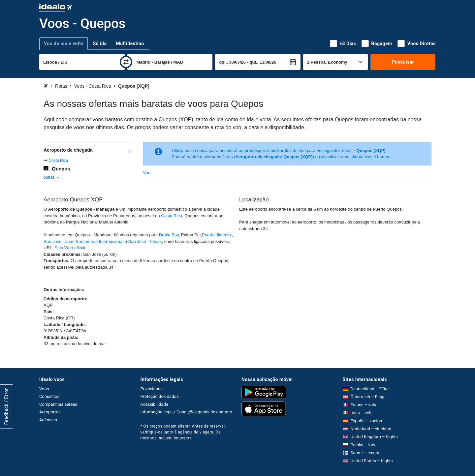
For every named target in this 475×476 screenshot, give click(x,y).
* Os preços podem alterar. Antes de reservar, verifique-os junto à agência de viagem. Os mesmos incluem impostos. (183, 432)
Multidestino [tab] (130, 44)
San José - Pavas (145, 241)
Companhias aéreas (58, 404)
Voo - (148, 173)
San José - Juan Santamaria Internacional (83, 241)
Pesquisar (403, 62)
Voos (44, 389)
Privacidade (152, 389)
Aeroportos (50, 412)
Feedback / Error (6, 406)
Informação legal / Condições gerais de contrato (186, 412)
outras (52, 177)
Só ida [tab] (100, 44)
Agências (48, 420)
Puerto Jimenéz (217, 235)
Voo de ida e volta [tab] (64, 44)
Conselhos (49, 396)
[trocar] (126, 62)
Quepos (61, 169)
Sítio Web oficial (70, 248)
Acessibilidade (154, 404)
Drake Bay (169, 235)
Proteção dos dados (160, 396)
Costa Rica (58, 161)
